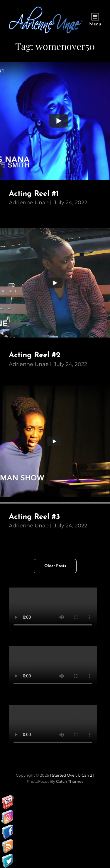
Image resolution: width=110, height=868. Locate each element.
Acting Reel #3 (34, 517)
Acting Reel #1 (34, 194)
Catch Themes (70, 781)
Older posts (55, 566)
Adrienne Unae (29, 203)
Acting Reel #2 (35, 355)
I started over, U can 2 (71, 775)
